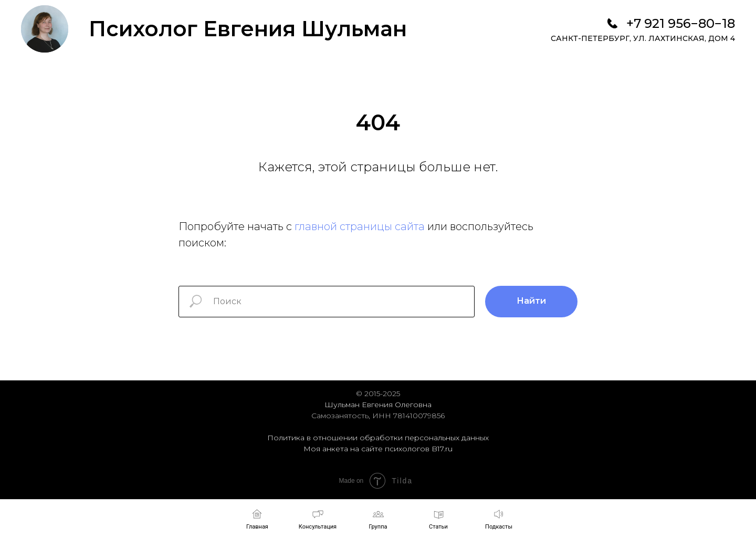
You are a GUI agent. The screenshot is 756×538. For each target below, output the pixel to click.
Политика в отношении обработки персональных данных (378, 438)
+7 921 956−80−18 (681, 23)
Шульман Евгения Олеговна (378, 405)
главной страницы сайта (360, 226)
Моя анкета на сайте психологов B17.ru (378, 449)
